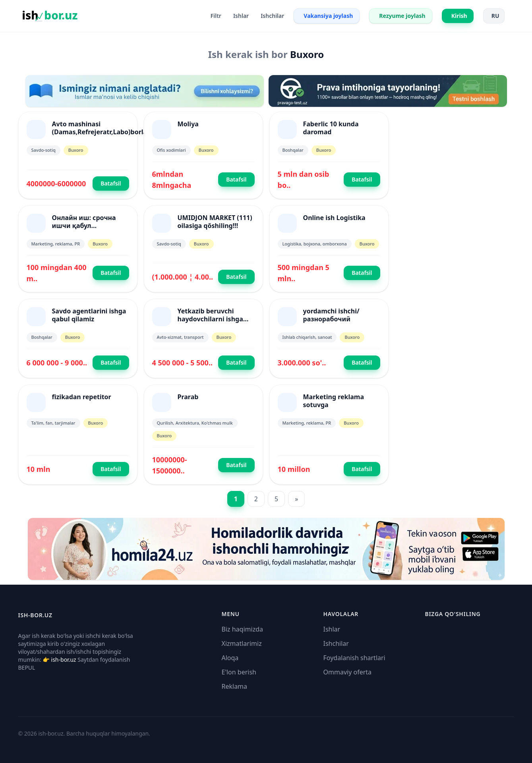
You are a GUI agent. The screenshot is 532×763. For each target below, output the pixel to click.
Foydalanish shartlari (354, 658)
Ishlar (332, 629)
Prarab (188, 397)
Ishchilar (336, 643)
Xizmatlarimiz (242, 643)
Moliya (188, 124)
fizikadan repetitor (82, 397)
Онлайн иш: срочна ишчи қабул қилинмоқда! (84, 226)
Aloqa (230, 658)
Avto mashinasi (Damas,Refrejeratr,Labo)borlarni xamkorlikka (104, 132)
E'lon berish (239, 672)
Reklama (235, 686)
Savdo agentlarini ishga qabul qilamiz (89, 315)
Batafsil (111, 183)
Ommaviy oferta (348, 672)
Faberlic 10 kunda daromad (331, 128)
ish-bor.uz (64, 660)
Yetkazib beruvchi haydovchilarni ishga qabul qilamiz (210, 319)
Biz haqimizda (242, 629)
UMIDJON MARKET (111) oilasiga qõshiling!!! (215, 222)
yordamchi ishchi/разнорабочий (331, 315)
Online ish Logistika (334, 218)
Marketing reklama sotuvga (334, 401)
